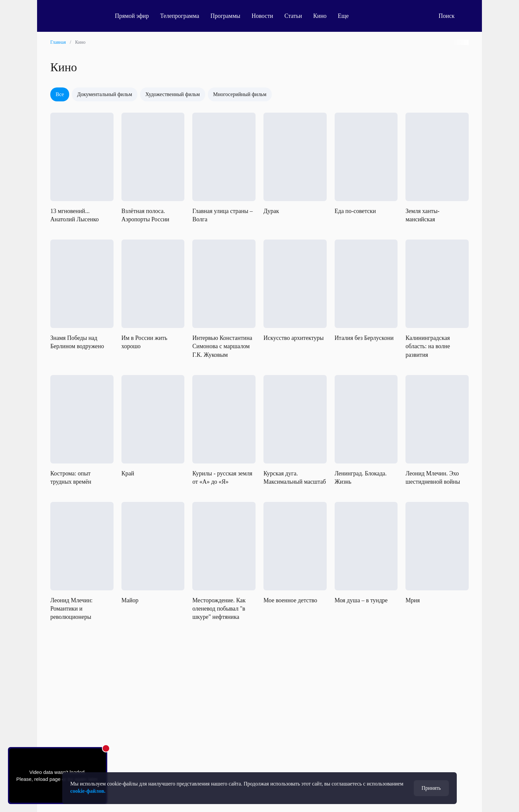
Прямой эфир (132, 16)
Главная (58, 42)
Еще (347, 16)
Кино (320, 16)
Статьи (293, 16)
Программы (225, 16)
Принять (431, 788)
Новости (262, 16)
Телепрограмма (180, 16)
